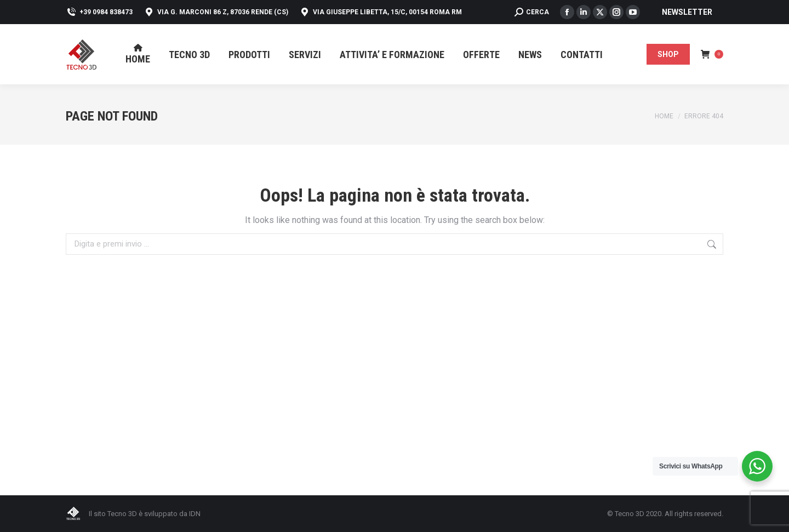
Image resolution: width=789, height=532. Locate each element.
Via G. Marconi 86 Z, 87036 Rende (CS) (216, 12)
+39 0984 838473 (99, 12)
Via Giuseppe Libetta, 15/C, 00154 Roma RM (381, 12)
